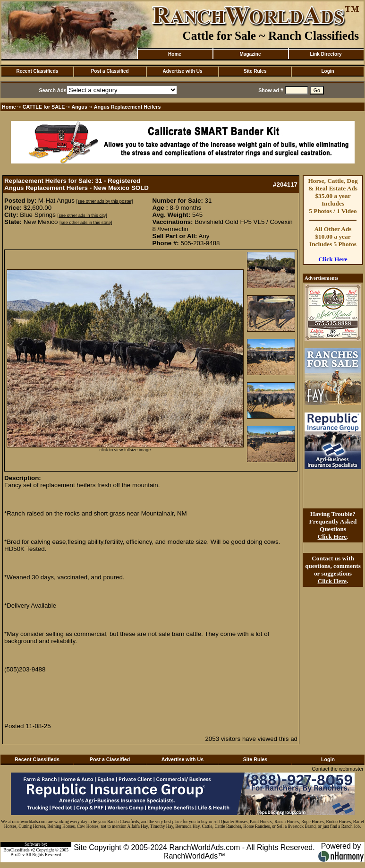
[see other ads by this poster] (105, 201)
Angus (80, 107)
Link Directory (326, 54)
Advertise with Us (183, 71)
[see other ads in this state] (86, 223)
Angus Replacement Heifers (127, 107)
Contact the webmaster (338, 769)
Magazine (250, 54)
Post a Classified (110, 71)
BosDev (17, 855)
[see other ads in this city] (82, 215)
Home (175, 54)
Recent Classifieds (37, 71)
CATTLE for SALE (44, 107)
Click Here (333, 259)
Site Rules (255, 71)
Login (327, 71)
